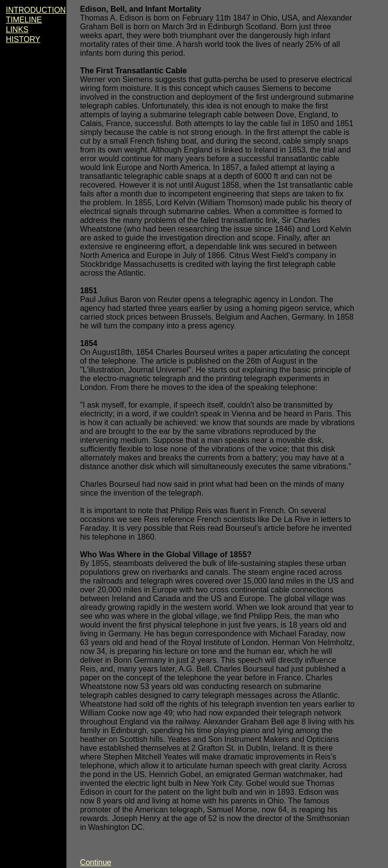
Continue (96, 862)
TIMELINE (24, 20)
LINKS (17, 30)
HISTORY (23, 39)
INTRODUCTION (36, 10)
